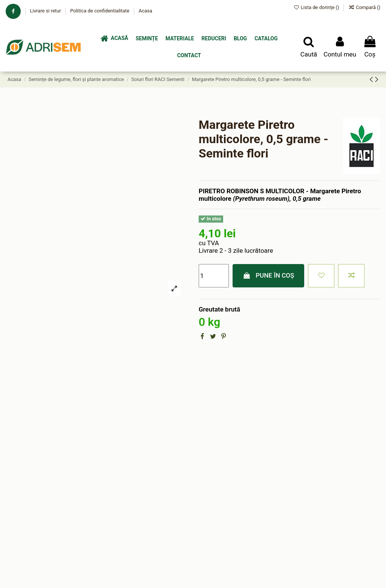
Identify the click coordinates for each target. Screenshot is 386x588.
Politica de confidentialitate (100, 11)
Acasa (146, 11)
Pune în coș (269, 275)
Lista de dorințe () (317, 7)
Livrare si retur (46, 11)
